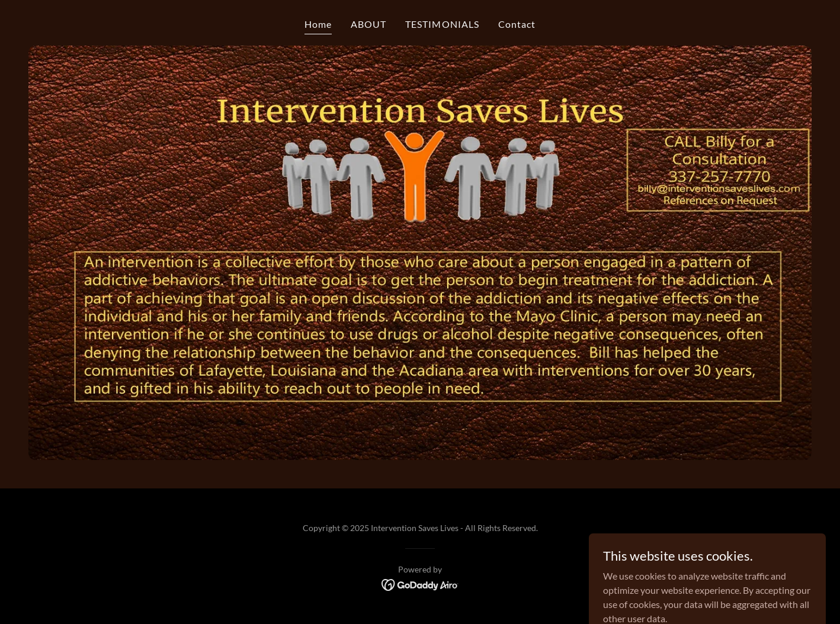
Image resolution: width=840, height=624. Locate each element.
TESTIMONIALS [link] (442, 24)
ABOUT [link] (368, 24)
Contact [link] (517, 24)
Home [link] (318, 24)
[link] (420, 583)
